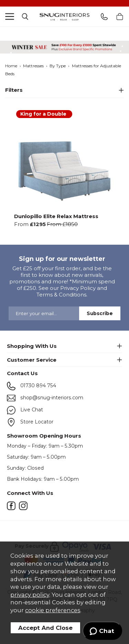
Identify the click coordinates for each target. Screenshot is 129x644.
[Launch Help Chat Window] (102, 631)
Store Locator (30, 422)
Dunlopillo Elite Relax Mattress (56, 216)
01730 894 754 (31, 386)
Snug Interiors (64, 17)
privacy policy (30, 595)
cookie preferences (53, 610)
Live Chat (25, 410)
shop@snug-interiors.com (45, 398)
